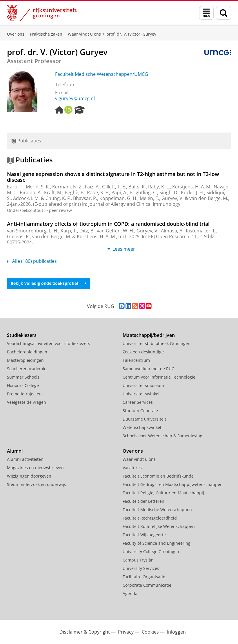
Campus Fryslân (138, 560)
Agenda (130, 593)
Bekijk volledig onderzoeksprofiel (49, 283)
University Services (141, 568)
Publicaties (26, 141)
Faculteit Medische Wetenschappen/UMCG (102, 74)
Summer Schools (23, 377)
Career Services (138, 402)
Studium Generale (140, 411)
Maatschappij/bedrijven (149, 335)
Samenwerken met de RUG (149, 369)
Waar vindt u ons (84, 34)
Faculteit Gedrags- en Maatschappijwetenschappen (173, 484)
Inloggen (176, 632)
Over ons (16, 34)
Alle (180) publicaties (32, 261)
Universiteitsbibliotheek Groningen (157, 343)
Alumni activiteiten (25, 459)
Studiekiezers (22, 335)
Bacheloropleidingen (27, 352)
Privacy (126, 632)
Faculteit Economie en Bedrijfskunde (158, 476)
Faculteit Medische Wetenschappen (157, 510)
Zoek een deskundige (143, 352)
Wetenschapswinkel (142, 427)
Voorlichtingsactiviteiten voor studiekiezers (49, 343)
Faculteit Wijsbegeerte (144, 535)
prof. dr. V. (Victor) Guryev (131, 34)
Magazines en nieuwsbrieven (35, 468)
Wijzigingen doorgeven (29, 476)
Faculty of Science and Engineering (157, 543)
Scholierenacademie (27, 369)
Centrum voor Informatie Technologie (159, 377)
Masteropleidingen (25, 360)
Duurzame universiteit (144, 419)
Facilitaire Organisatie (144, 577)
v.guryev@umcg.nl (75, 98)
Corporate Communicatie (147, 585)
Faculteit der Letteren (143, 501)
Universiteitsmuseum (143, 385)
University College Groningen (151, 552)
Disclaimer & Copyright (85, 632)
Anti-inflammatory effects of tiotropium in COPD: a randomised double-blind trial (108, 224)
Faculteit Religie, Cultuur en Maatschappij (163, 493)
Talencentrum (136, 360)
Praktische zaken (46, 34)
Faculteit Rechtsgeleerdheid (150, 518)
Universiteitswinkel (141, 394)
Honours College (23, 385)
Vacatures (132, 468)
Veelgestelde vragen (27, 402)
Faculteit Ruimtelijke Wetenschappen (159, 526)
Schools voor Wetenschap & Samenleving (162, 436)
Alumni (15, 451)
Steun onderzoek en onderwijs (37, 484)
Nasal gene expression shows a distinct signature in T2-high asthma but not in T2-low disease (113, 177)
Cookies (150, 632)
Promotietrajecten (24, 394)
